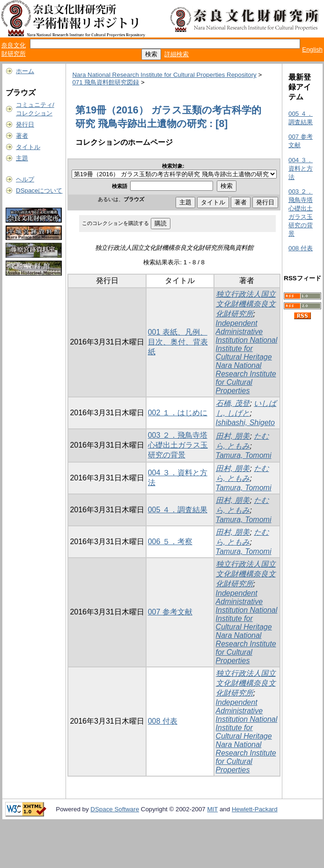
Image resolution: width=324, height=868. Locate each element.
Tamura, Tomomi (244, 455)
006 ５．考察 (170, 542)
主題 (22, 158)
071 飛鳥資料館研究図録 (106, 82)
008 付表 (163, 721)
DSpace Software (115, 809)
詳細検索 (177, 54)
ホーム (25, 71)
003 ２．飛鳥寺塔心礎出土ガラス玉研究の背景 (178, 445)
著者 (22, 136)
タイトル (28, 147)
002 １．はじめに (178, 413)
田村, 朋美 (233, 436)
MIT (213, 809)
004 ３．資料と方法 (301, 168)
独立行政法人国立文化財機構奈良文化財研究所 (246, 304)
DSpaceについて (39, 191)
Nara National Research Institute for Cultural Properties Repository (164, 75)
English (312, 49)
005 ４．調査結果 (178, 510)
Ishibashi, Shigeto (245, 423)
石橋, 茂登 (233, 403)
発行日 (25, 124)
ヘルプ (25, 179)
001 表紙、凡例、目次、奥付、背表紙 (178, 342)
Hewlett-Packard (255, 809)
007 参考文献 (170, 612)
